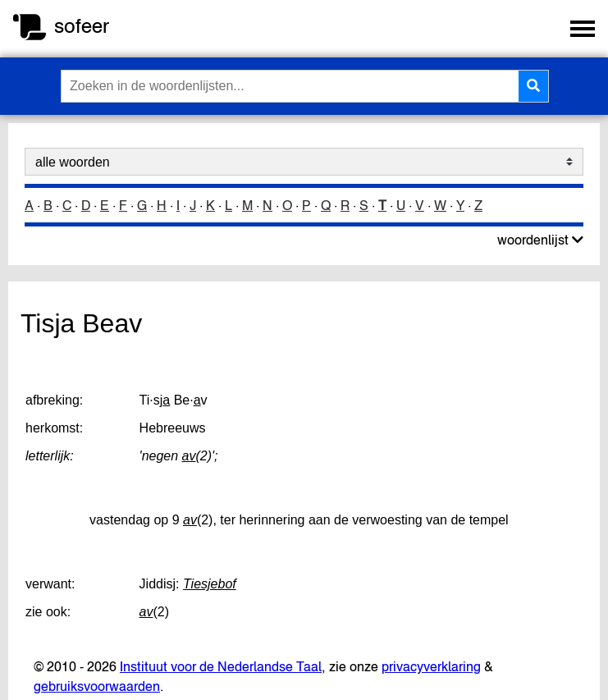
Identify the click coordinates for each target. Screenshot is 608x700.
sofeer (82, 26)
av (189, 456)
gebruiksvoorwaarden (97, 686)
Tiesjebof (210, 584)
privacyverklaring (431, 666)
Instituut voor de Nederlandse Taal (221, 666)
